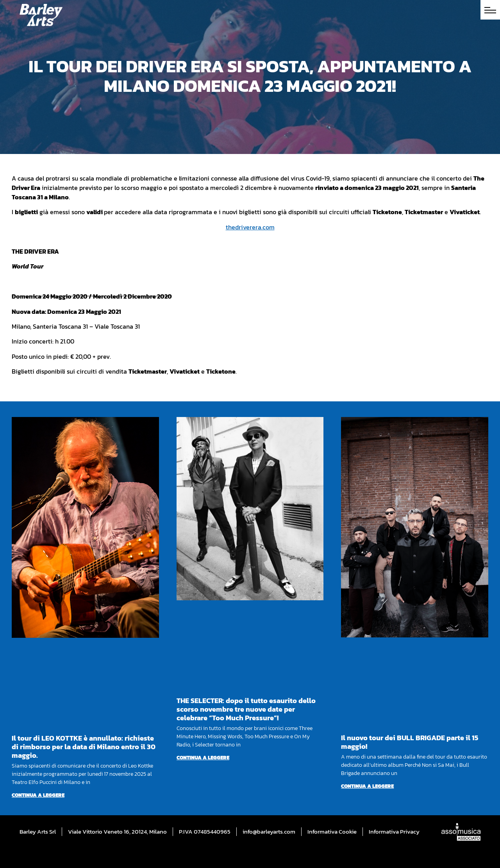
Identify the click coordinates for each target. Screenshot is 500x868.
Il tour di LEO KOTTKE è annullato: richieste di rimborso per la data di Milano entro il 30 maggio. (84, 747)
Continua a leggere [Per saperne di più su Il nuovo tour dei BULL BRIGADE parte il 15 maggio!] (367, 786)
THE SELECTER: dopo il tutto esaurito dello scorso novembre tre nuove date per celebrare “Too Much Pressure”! (246, 709)
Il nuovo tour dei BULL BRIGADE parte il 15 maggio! (410, 742)
